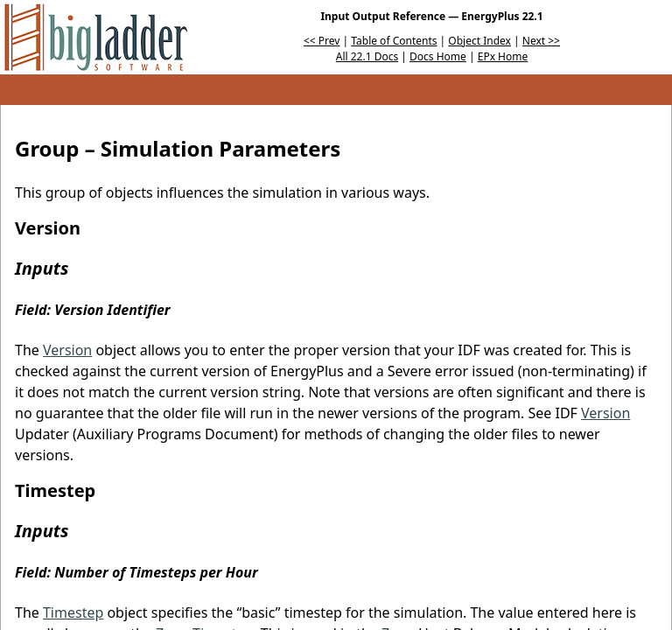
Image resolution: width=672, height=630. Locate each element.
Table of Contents (394, 41)
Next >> (541, 41)
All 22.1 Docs (367, 56)
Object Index (479, 41)
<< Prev (322, 41)
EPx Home (503, 56)
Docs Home (438, 56)
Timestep (73, 612)
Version (67, 350)
